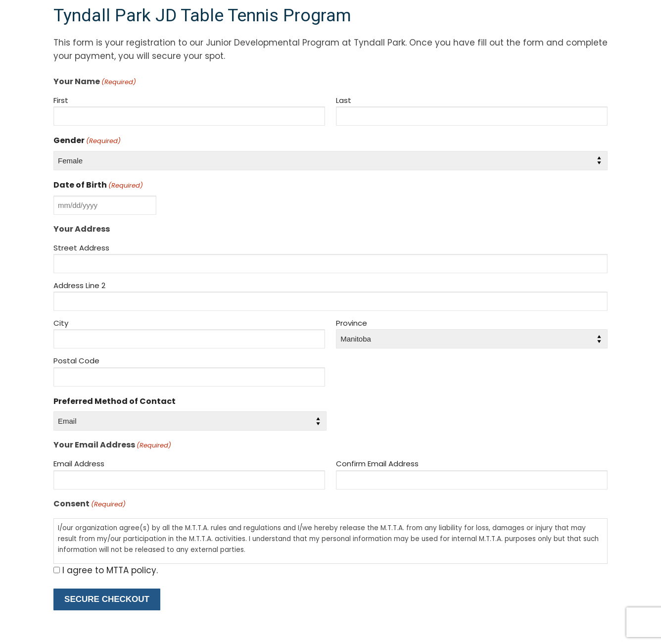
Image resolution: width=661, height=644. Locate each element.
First (61, 100)
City (61, 323)
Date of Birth (98, 185)
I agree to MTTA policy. (110, 570)
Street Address (81, 248)
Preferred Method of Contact (115, 401)
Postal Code (76, 361)
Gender (87, 140)
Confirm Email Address (377, 464)
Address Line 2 (79, 285)
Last (344, 100)
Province (352, 323)
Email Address (79, 464)
